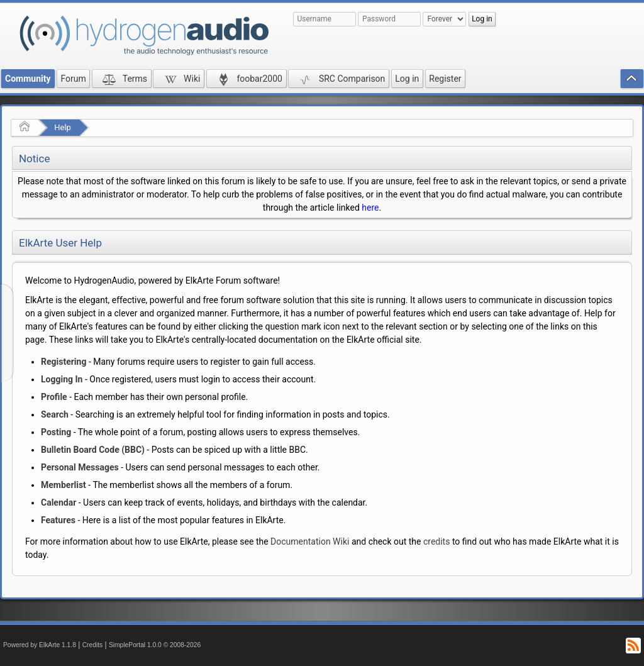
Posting (56, 432)
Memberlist (64, 485)
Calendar (58, 502)
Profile (54, 397)
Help (63, 127)
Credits (93, 645)
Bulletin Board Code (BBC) (93, 450)
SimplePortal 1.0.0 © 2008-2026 (155, 645)
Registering (64, 362)
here (370, 208)
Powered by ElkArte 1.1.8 (40, 645)
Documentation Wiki (310, 541)
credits (436, 541)
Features (58, 520)
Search (55, 414)
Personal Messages (80, 467)
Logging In (62, 379)
